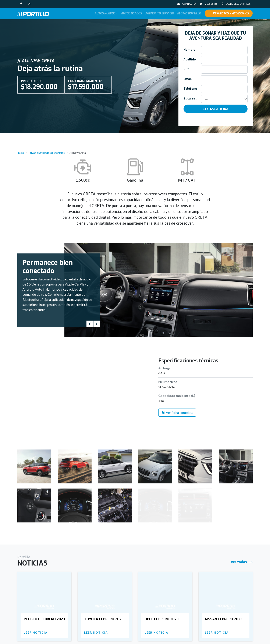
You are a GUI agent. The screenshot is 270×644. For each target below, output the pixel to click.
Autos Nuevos (105, 13)
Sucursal (190, 98)
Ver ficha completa (177, 412)
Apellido (190, 59)
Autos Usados (131, 13)
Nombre (189, 50)
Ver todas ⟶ (242, 533)
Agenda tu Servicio (159, 13)
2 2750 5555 (209, 4)
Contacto (186, 4)
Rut (186, 69)
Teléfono (190, 89)
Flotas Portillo (189, 13)
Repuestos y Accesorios (231, 13)
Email (188, 79)
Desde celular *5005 (236, 4)
